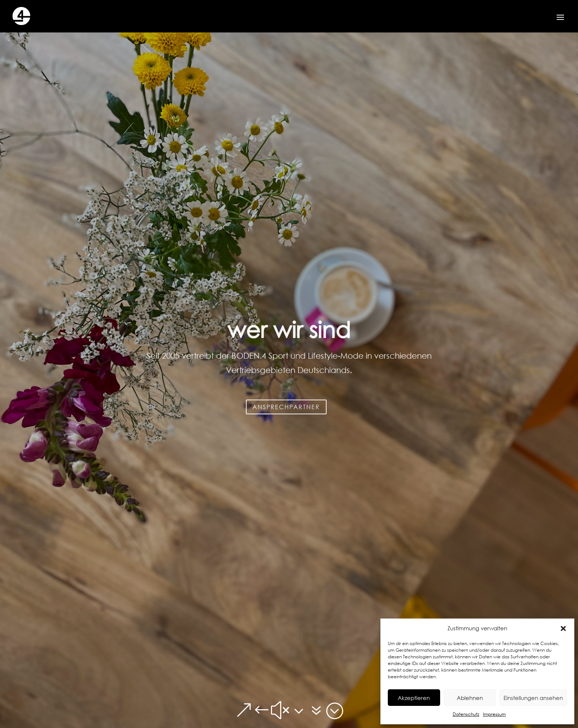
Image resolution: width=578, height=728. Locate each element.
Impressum (494, 714)
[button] (563, 628)
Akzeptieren (414, 698)
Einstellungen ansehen (533, 698)
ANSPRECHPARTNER (286, 440)
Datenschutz (466, 714)
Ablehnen (470, 698)
